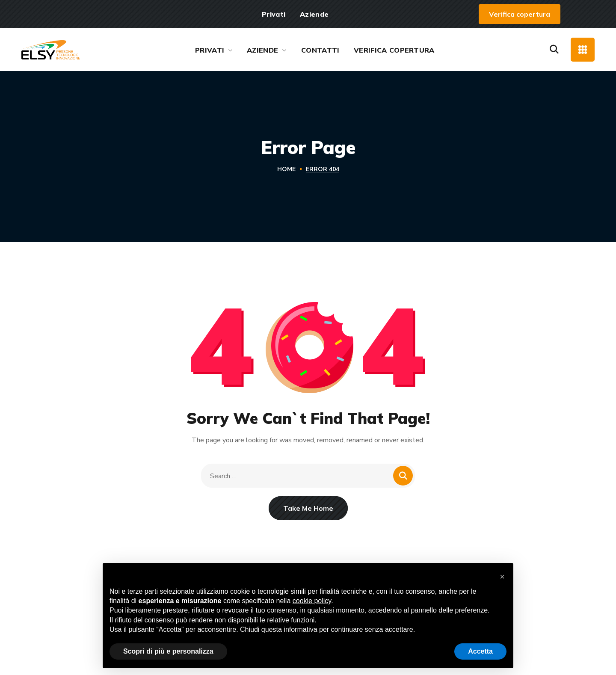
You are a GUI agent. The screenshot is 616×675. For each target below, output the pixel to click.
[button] (520, 14)
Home (286, 169)
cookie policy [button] (312, 601)
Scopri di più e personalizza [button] (168, 651)
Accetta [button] (480, 651)
